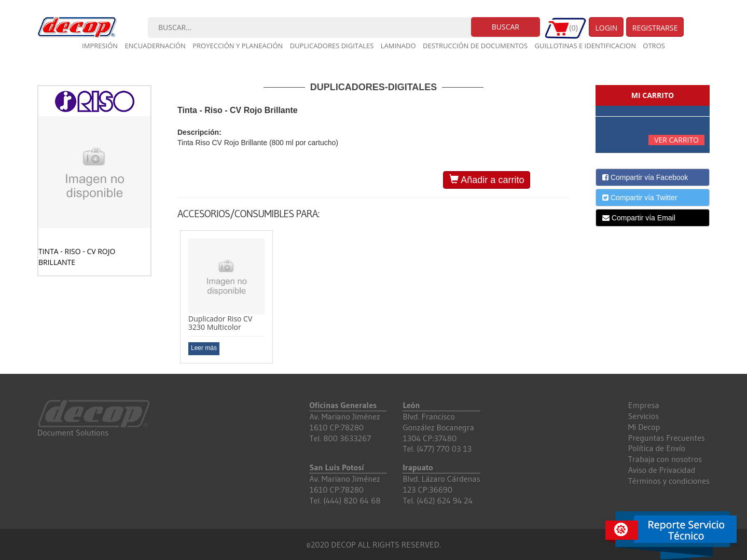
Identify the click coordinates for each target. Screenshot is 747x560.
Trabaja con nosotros (665, 459)
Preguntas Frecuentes (667, 438)
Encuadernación (155, 46)
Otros (654, 46)
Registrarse (655, 28)
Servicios (644, 416)
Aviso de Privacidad (662, 470)
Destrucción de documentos (475, 46)
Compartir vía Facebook (645, 177)
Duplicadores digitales (332, 46)
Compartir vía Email (639, 218)
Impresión (100, 46)
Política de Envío (657, 448)
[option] (226, 297)
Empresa (644, 405)
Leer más (204, 348)
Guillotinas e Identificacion (585, 46)
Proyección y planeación (238, 46)
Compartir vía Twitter (640, 198)
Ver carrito (676, 140)
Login (606, 28)
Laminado (398, 46)
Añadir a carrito (487, 180)
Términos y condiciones (669, 481)
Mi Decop (644, 427)
